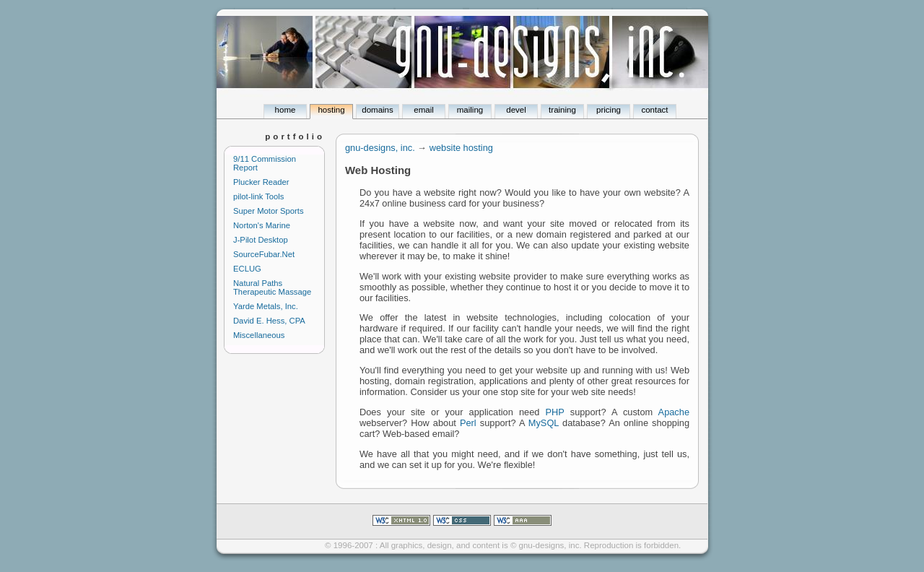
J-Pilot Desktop (261, 240)
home (286, 110)
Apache (674, 412)
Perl (468, 423)
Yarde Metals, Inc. (266, 306)
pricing (609, 110)
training (562, 110)
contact (654, 110)
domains (378, 110)
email (424, 110)
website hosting (461, 148)
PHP (555, 412)
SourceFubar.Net (264, 254)
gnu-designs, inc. (380, 148)
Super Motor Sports (269, 211)
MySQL (544, 423)
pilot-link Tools (258, 196)
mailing (470, 110)
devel (516, 110)
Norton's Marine (262, 225)
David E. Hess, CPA (269, 321)
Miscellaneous (259, 335)
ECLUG (247, 269)
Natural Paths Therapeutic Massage (272, 287)
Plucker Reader (261, 182)
